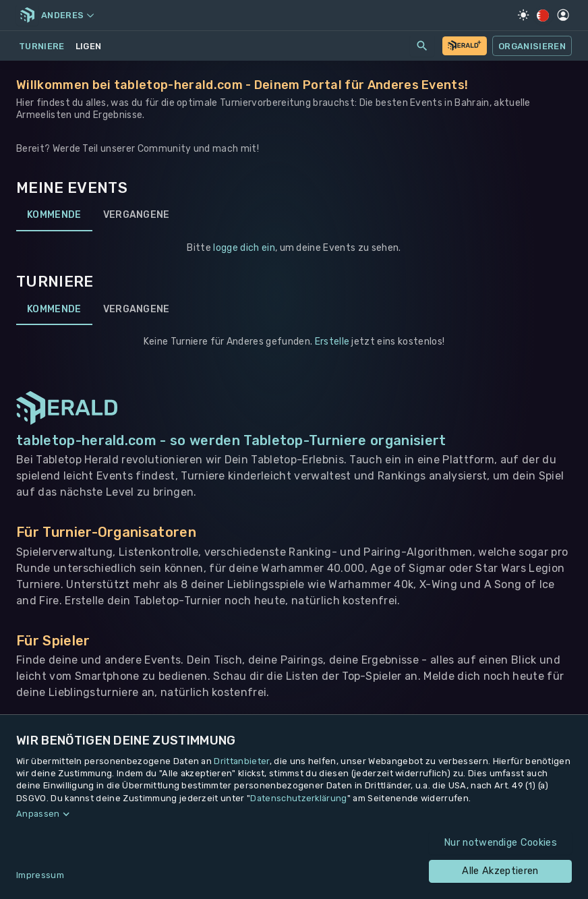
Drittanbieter (241, 761)
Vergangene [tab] (137, 215)
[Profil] (563, 15)
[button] (294, 814)
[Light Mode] (523, 15)
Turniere (42, 46)
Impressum (40, 875)
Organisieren (532, 46)
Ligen (89, 46)
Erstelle (332, 342)
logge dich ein (244, 248)
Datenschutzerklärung (298, 798)
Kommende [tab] (54, 215)
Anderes (67, 15)
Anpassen (38, 814)
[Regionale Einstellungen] (543, 16)
